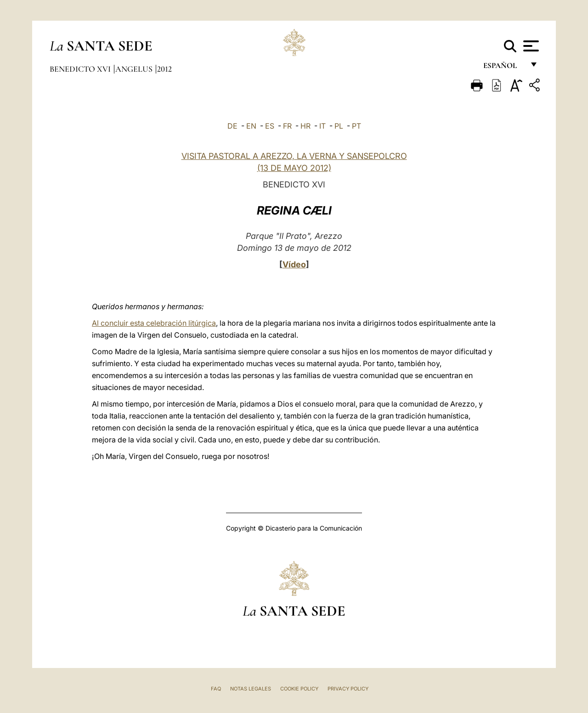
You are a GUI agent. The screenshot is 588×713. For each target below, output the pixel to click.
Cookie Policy (299, 689)
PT (356, 126)
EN (251, 126)
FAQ (216, 689)
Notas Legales (251, 689)
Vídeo (294, 264)
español (504, 68)
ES (270, 126)
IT (322, 126)
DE (232, 126)
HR (305, 126)
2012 (164, 69)
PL (339, 126)
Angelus (135, 69)
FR (287, 126)
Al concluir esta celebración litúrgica (154, 323)
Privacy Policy (348, 689)
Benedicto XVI (81, 69)
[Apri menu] (530, 46)
